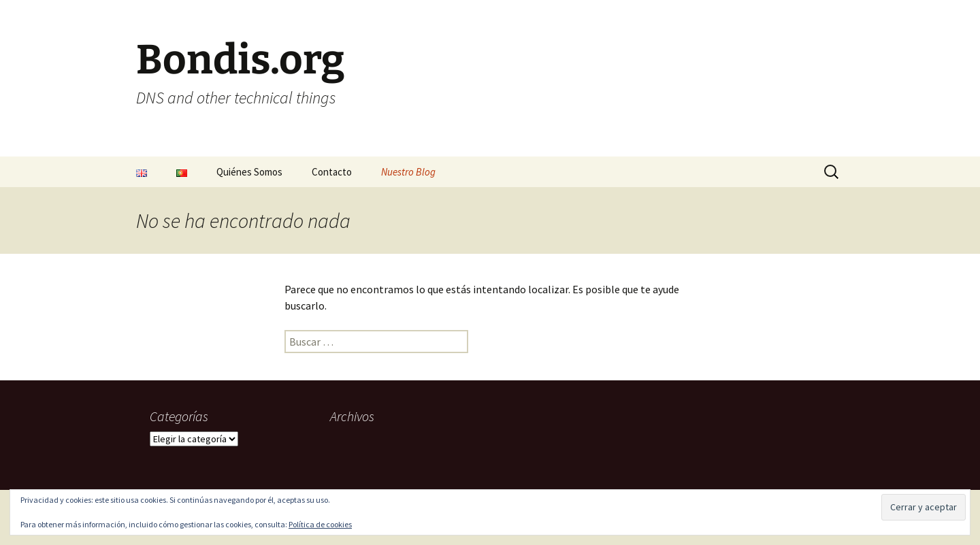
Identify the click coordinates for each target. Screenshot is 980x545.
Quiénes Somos (249, 172)
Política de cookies (320, 524)
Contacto (332, 172)
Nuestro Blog (408, 172)
